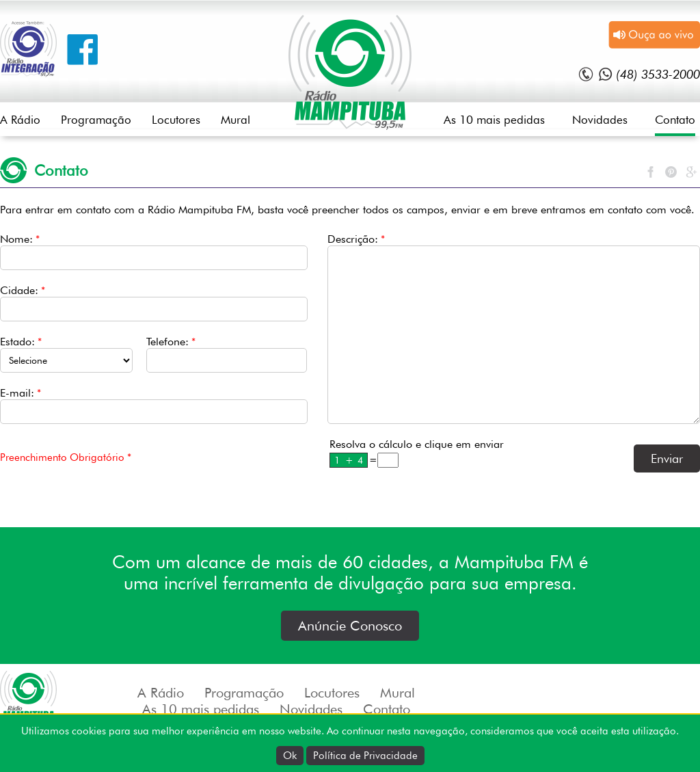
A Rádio (20, 120)
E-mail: (21, 393)
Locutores (176, 120)
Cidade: (23, 290)
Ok (290, 756)
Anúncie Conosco (350, 626)
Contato (675, 120)
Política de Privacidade (365, 756)
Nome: (20, 239)
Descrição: (356, 239)
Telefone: (171, 342)
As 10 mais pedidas (494, 120)
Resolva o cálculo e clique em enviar (417, 444)
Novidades (600, 120)
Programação (96, 120)
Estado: (21, 342)
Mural (235, 120)
